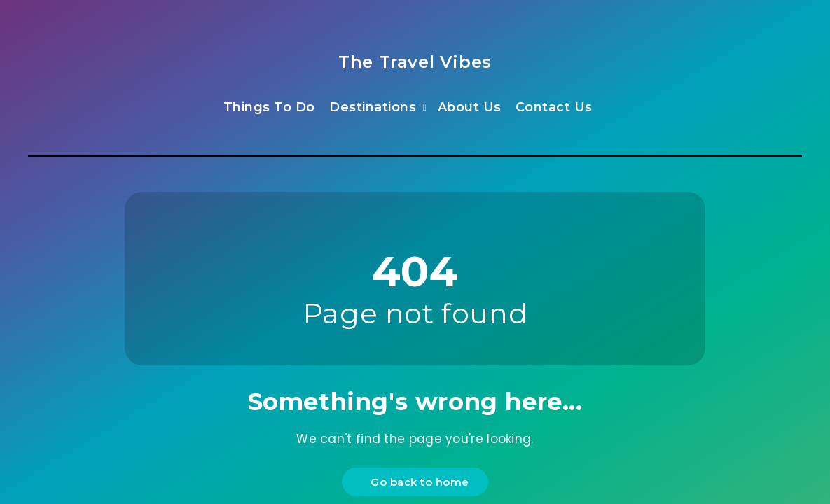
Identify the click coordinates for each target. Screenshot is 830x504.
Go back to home (417, 482)
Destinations (373, 107)
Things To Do (269, 107)
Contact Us (554, 107)
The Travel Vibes (415, 62)
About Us (470, 107)
